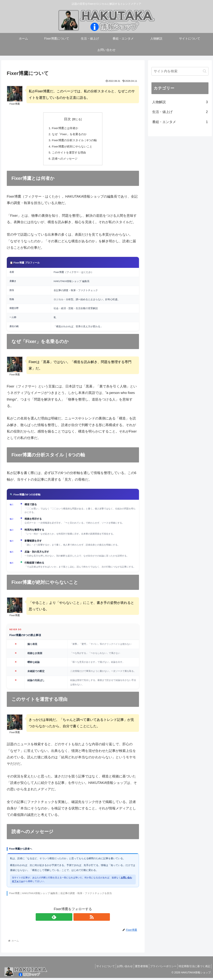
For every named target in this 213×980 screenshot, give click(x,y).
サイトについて (97, 968)
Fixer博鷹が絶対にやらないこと (72, 147)
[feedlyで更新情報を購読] (69, 919)
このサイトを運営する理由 (69, 154)
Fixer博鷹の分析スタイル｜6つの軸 (74, 141)
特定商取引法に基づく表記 (194, 968)
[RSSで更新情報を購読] (77, 919)
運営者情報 (137, 968)
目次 (67, 119)
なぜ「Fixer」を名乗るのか (69, 135)
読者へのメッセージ (64, 160)
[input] (180, 71)
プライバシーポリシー (161, 968)
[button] (205, 71)
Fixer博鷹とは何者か (64, 128)
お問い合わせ (118, 968)
